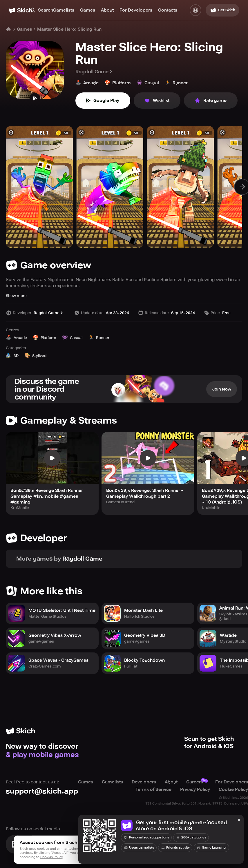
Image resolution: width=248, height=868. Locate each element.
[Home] (20, 10)
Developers (144, 782)
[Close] (239, 820)
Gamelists (64, 10)
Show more (16, 296)
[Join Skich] (64, 844)
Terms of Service (153, 789)
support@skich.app (42, 791)
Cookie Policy (233, 789)
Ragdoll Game (94, 72)
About (107, 10)
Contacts (168, 10)
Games (88, 10)
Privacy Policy (195, 789)
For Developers (136, 10)
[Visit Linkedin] (15, 844)
